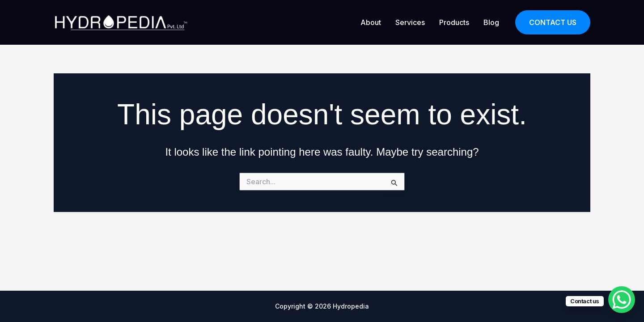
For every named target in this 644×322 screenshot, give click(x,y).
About (371, 22)
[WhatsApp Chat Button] (622, 300)
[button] (553, 23)
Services (410, 22)
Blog (491, 22)
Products (454, 22)
